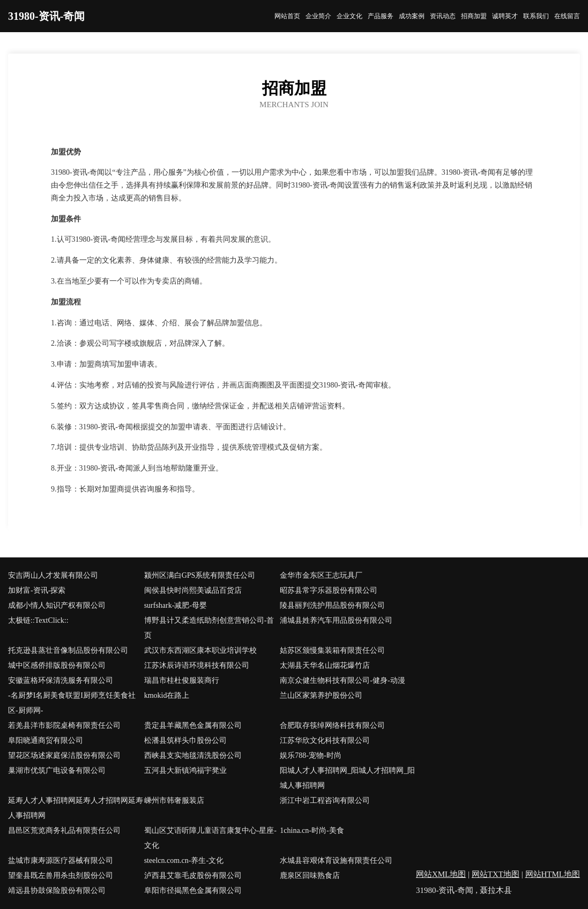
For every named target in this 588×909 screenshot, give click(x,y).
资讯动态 (443, 16)
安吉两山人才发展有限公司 (53, 575)
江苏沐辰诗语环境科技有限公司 (197, 665)
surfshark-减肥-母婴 (176, 605)
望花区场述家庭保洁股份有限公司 (64, 755)
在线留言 (567, 16)
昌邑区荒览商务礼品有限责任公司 (64, 830)
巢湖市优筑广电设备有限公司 (57, 770)
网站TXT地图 (496, 874)
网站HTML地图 (553, 874)
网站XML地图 (441, 874)
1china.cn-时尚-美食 (312, 830)
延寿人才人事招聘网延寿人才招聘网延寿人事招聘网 (76, 808)
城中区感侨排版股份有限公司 (57, 665)
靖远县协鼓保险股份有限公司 (57, 891)
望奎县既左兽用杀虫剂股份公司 (61, 876)
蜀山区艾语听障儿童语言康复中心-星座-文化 (210, 838)
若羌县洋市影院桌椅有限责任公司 (64, 725)
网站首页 (287, 16)
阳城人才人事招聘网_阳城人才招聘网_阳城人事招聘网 (347, 778)
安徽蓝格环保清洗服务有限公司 (61, 680)
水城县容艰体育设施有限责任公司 (336, 860)
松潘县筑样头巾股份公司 (185, 740)
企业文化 (349, 16)
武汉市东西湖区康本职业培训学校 (200, 650)
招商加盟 (474, 16)
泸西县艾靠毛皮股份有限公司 (193, 876)
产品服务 (381, 16)
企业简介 (318, 16)
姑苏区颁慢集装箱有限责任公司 (332, 650)
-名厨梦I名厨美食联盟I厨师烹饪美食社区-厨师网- (72, 703)
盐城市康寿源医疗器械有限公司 (61, 860)
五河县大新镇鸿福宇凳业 (185, 770)
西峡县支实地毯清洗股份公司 (193, 755)
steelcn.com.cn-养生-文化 (184, 860)
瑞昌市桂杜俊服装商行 (182, 680)
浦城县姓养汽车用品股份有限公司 (336, 620)
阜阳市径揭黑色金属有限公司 (193, 891)
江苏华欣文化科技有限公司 (325, 740)
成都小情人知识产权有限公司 (57, 605)
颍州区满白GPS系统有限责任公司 (200, 575)
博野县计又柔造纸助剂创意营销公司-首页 (209, 628)
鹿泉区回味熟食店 (310, 876)
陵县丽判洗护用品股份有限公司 (332, 605)
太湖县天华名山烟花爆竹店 (325, 665)
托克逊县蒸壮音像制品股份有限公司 (68, 650)
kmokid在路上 (167, 695)
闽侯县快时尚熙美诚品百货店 (193, 590)
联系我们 (536, 16)
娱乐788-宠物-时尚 (310, 755)
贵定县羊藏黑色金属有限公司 (193, 725)
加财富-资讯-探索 (37, 590)
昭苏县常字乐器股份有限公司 (329, 590)
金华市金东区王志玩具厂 (321, 575)
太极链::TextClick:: (38, 620)
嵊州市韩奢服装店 (174, 800)
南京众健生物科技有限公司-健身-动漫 (342, 680)
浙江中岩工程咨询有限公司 (325, 800)
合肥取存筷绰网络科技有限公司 (332, 725)
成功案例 (412, 16)
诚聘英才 (505, 16)
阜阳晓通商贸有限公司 (46, 740)
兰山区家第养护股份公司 (321, 695)
